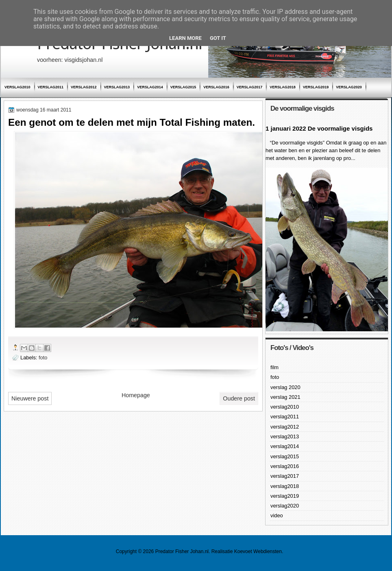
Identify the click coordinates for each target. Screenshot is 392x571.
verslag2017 (250, 87)
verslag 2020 (285, 387)
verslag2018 (283, 87)
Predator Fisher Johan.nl (182, 551)
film (274, 367)
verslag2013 (117, 87)
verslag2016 (216, 87)
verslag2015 (183, 87)
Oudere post (239, 398)
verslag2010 (17, 87)
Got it (218, 38)
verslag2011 (51, 87)
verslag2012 (84, 87)
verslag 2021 (285, 397)
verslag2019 (316, 87)
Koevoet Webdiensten (258, 551)
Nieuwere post (30, 398)
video (277, 515)
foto (43, 358)
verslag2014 (150, 87)
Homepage (136, 395)
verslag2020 (349, 87)
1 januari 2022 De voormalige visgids (319, 128)
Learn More (185, 38)
